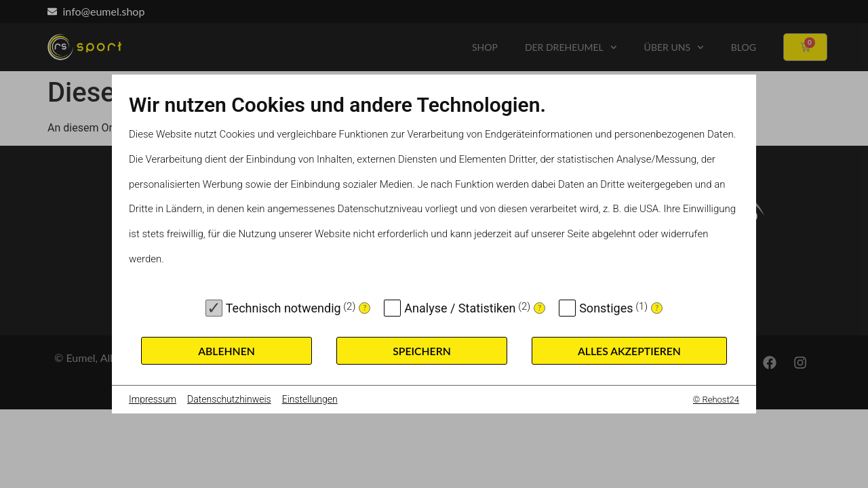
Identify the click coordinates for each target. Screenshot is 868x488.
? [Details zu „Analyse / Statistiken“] (539, 307)
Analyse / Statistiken (460, 308)
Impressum (153, 399)
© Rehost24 (716, 400)
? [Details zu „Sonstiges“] (657, 307)
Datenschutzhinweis (229, 399)
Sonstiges (606, 308)
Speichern (422, 351)
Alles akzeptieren (629, 351)
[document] (434, 192)
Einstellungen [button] (310, 399)
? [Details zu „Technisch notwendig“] (364, 307)
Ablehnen (226, 351)
